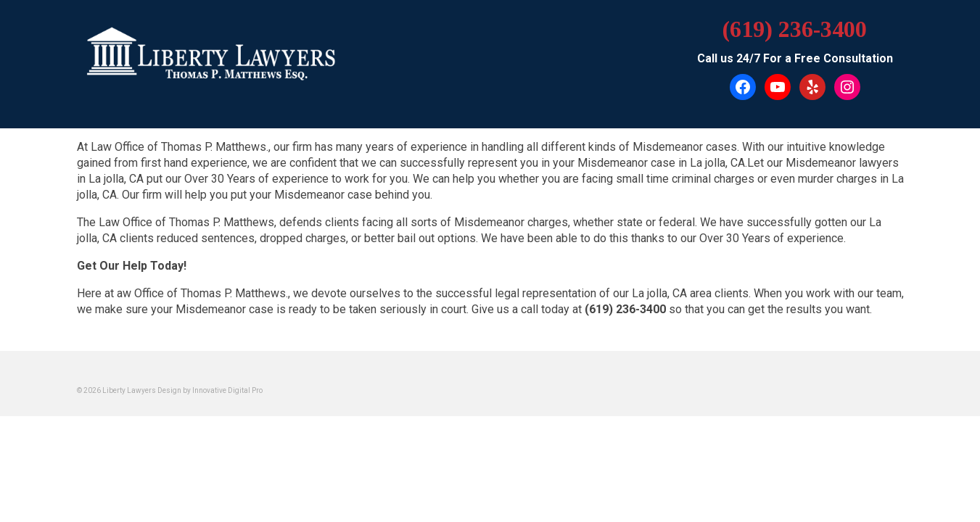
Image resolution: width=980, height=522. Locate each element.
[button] (490, 169)
